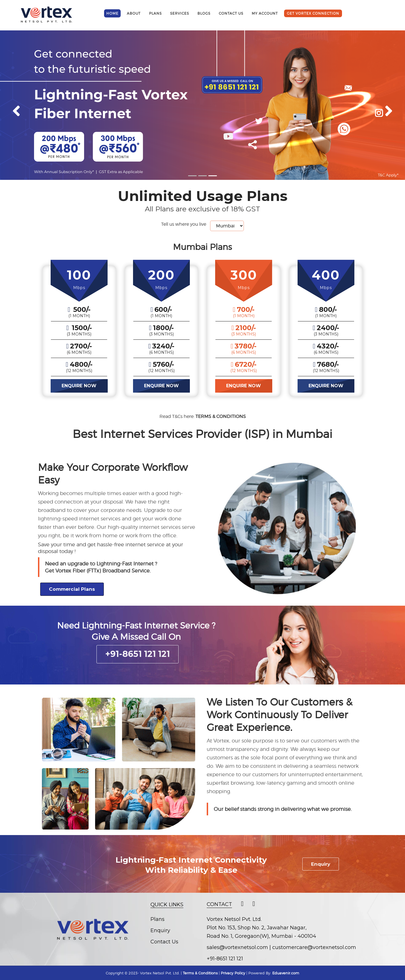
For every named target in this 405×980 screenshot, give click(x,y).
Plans (155, 13)
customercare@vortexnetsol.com (314, 947)
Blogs (204, 13)
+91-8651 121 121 (138, 654)
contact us (231, 13)
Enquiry (321, 864)
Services (180, 13)
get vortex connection (313, 13)
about (134, 13)
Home (112, 13)
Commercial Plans (72, 589)
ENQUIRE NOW (79, 386)
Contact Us (164, 942)
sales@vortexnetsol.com (237, 947)
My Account (265, 13)
